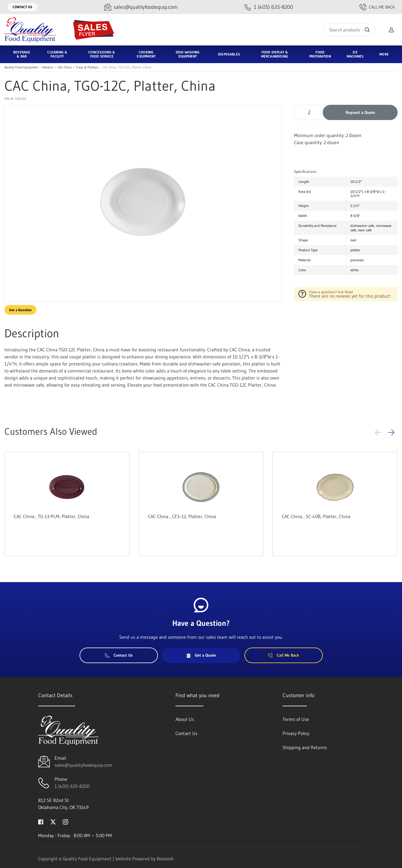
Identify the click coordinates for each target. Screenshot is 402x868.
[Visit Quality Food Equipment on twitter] (53, 821)
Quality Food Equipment (21, 67)
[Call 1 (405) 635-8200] (269, 7)
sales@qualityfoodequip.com (83, 765)
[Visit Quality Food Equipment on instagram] (65, 821)
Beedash (165, 859)
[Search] (349, 30)
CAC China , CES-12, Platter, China (182, 516)
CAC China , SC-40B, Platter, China (316, 516)
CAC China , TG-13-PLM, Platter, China (51, 516)
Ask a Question (20, 310)
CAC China (65, 67)
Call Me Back (377, 7)
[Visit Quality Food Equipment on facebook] (41, 821)
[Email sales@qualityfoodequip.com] (141, 7)
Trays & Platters (87, 67)
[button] (391, 432)
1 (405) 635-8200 (72, 786)
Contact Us (22, 7)
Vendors (48, 67)
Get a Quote (201, 655)
